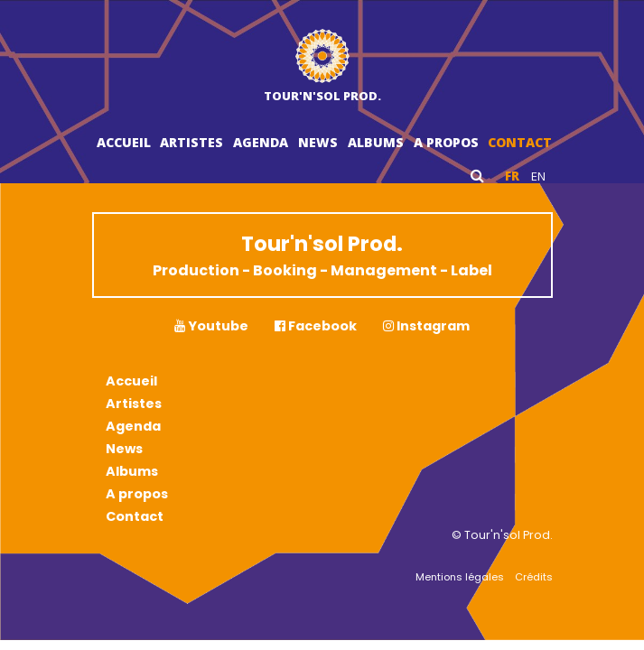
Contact (520, 142)
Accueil (124, 142)
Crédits (534, 577)
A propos (446, 142)
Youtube (211, 326)
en (538, 176)
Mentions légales (460, 577)
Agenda (261, 142)
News (318, 142)
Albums (376, 142)
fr (512, 176)
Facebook (316, 326)
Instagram (426, 326)
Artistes (191, 142)
